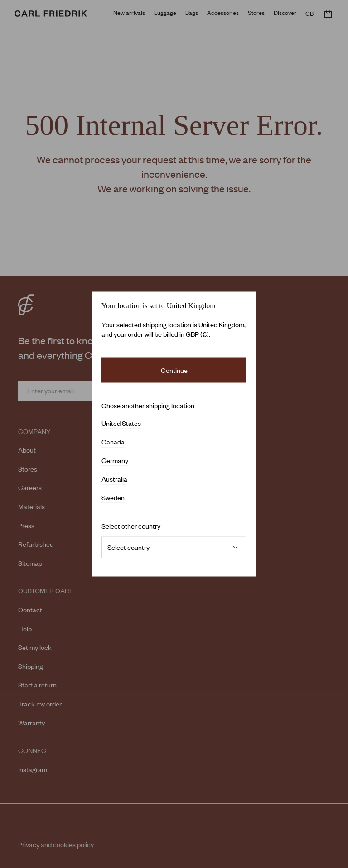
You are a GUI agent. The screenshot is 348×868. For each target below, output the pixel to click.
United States (121, 424)
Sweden (113, 498)
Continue (174, 370)
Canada (113, 442)
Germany (115, 461)
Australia (114, 479)
